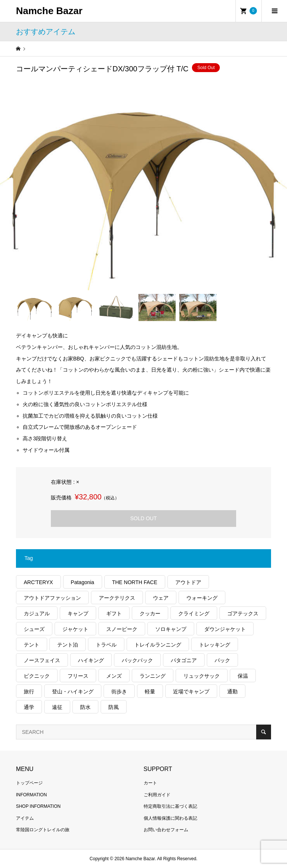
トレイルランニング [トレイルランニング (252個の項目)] (158, 645)
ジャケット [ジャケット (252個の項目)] (75, 629)
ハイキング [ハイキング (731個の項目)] (91, 660)
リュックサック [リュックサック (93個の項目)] (202, 676)
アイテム (25, 818)
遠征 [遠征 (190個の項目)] (57, 707)
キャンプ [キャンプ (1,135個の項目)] (78, 613)
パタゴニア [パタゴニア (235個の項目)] (184, 660)
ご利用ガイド (157, 795)
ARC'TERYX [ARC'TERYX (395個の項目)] (38, 582)
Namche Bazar (49, 11)
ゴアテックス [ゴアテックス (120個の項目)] (243, 613)
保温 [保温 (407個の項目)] (243, 676)
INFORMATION (31, 795)
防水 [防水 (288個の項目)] (85, 707)
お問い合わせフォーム (166, 830)
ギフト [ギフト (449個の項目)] (114, 613)
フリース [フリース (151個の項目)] (78, 676)
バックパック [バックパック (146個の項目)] (137, 660)
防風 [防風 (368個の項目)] (114, 707)
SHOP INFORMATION (38, 806)
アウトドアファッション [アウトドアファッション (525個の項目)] (52, 598)
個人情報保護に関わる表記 (170, 818)
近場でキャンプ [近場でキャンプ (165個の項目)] (191, 692)
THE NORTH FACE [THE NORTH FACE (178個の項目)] (135, 582)
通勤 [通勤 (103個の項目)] (232, 692)
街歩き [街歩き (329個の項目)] (119, 692)
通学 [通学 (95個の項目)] (29, 707)
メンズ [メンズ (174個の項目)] (114, 676)
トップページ (29, 783)
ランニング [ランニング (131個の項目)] (153, 676)
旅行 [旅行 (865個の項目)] (29, 692)
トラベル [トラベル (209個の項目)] (106, 645)
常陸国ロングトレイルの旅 (43, 830)
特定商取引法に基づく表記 (170, 806)
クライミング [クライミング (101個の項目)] (194, 613)
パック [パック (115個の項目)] (222, 660)
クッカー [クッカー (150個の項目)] (150, 613)
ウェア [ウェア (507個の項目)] (161, 598)
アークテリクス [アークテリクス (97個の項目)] (117, 598)
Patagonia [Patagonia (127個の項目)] (83, 582)
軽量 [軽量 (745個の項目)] (150, 692)
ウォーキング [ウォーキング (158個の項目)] (202, 598)
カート (150, 783)
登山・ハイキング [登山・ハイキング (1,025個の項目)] (73, 692)
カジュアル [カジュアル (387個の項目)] (37, 613)
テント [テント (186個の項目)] (32, 645)
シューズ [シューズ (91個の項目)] (34, 629)
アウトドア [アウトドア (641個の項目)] (188, 582)
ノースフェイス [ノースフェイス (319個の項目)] (42, 660)
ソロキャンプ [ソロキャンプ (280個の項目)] (171, 629)
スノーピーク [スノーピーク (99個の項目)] (122, 629)
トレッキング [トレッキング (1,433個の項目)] (215, 645)
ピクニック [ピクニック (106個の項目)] (37, 676)
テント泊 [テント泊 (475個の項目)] (68, 645)
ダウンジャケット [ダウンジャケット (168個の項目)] (225, 629)
